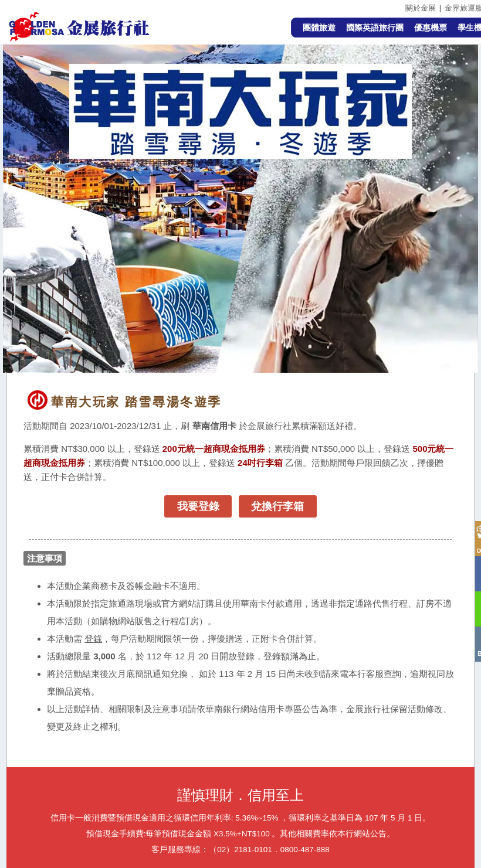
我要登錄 (198, 506)
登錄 (93, 639)
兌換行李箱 (277, 506)
